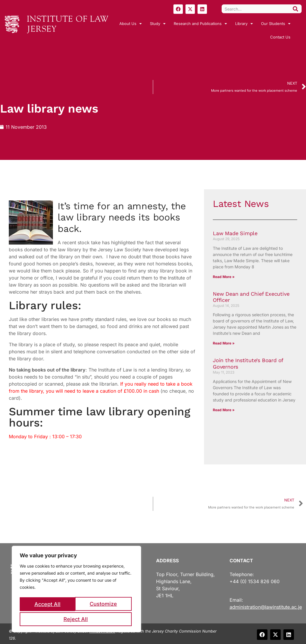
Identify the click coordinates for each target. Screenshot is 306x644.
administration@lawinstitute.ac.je (266, 607)
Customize (48, 605)
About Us (131, 24)
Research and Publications (200, 24)
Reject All (104, 605)
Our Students (276, 24)
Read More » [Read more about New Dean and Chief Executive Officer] (224, 343)
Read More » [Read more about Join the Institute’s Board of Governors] (224, 410)
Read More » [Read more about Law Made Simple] (224, 277)
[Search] (295, 9)
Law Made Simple (235, 233)
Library (244, 24)
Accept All (77, 619)
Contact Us (280, 37)
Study (158, 24)
